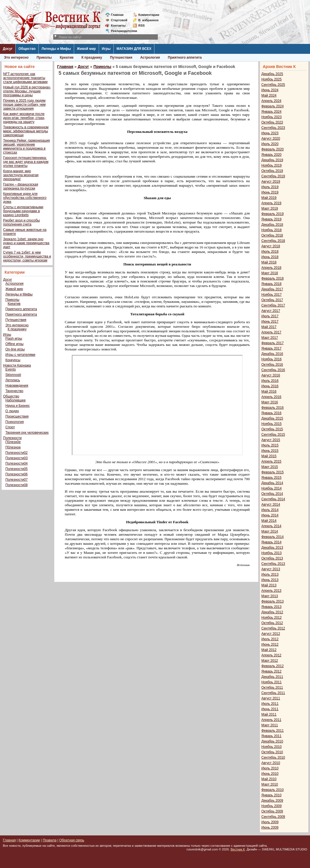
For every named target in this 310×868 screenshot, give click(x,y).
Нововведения (17, 386)
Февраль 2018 (273, 278)
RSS (142, 25)
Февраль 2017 (273, 343)
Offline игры (14, 344)
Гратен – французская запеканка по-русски (21, 186)
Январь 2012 (271, 671)
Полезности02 (17, 453)
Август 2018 (271, 246)
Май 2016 (269, 392)
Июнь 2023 (270, 133)
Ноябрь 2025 (272, 79)
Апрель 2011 (271, 720)
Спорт (10, 427)
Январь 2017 (271, 348)
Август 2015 (271, 440)
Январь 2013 (271, 607)
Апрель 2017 (271, 332)
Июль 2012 (270, 639)
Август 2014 (271, 505)
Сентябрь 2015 (273, 435)
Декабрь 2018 (272, 225)
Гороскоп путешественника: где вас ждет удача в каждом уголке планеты (26, 162)
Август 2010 (271, 763)
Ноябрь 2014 (272, 488)
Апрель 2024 (271, 101)
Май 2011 (269, 714)
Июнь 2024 (270, 90)
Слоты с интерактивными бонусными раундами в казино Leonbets (23, 211)
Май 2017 (269, 327)
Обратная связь (72, 840)
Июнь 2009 (270, 827)
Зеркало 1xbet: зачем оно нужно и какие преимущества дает (26, 243)
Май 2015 (269, 456)
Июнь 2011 (270, 709)
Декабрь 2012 (272, 612)
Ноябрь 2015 (272, 424)
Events (11, 369)
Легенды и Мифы (56, 49)
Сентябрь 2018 (273, 241)
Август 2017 (271, 311)
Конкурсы (13, 360)
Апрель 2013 (271, 591)
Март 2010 (270, 784)
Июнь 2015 (270, 451)
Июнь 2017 (270, 322)
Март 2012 (270, 661)
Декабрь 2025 (272, 74)
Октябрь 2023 (272, 122)
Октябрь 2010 (272, 752)
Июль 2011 (270, 704)
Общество (27, 49)
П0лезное (13, 447)
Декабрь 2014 (272, 483)
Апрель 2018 (271, 268)
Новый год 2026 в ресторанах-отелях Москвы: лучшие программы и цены (27, 91)
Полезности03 (17, 458)
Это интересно (16, 58)
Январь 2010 (271, 795)
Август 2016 (271, 375)
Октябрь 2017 (272, 300)
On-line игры (15, 349)
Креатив (67, 58)
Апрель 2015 (271, 461)
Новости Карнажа (17, 365)
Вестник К (238, 849)
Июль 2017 (270, 316)
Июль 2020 (270, 144)
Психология (15, 422)
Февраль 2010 (273, 790)
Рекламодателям (122, 31)
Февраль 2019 (273, 214)
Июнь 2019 (270, 192)
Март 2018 (270, 273)
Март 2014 (270, 531)
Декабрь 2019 (272, 160)
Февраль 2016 (273, 408)
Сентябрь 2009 (273, 817)
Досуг (8, 49)
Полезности (12, 438)
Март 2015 (270, 467)
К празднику (92, 58)
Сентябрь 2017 (273, 305)
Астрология (150, 58)
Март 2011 (270, 725)
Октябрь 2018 (272, 235)
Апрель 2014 (271, 526)
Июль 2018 (270, 252)
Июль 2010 (270, 768)
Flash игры (14, 339)
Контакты (118, 25)
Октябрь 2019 (272, 171)
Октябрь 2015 (272, 429)
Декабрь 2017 (272, 289)
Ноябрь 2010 (272, 747)
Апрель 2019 (271, 203)
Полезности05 (17, 469)
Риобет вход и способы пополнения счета (21, 222)
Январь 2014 (271, 542)
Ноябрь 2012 (272, 618)
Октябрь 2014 (272, 494)
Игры (106, 49)
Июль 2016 (270, 381)
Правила (50, 840)
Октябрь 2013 (272, 558)
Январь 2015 (271, 478)
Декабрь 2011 (272, 677)
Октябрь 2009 (272, 811)
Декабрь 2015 (272, 418)
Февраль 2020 (273, 149)
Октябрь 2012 (272, 623)
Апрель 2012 (271, 655)
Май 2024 (269, 95)
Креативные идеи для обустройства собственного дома (25, 198)
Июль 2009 (270, 822)
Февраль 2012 (273, 666)
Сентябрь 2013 (273, 564)
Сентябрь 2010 (273, 758)
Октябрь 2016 (272, 365)
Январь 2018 (271, 284)
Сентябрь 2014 (273, 499)
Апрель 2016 (271, 397)
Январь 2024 (271, 112)
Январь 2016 (271, 413)
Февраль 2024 (273, 106)
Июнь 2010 (270, 774)
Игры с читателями (20, 355)
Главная (117, 15)
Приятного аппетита (185, 58)
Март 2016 (270, 402)
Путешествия (121, 58)
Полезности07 (17, 480)
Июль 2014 (270, 510)
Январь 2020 (271, 155)
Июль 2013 (270, 575)
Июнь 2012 (270, 644)
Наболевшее (16, 400)
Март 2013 (270, 596)
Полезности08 (17, 485)
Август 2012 (271, 634)
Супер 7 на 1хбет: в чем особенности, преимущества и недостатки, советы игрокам (27, 256)
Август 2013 (271, 569)
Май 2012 (269, 650)
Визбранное (148, 20)
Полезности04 (17, 463)
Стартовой (119, 20)
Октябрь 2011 (272, 688)
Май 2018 (269, 262)
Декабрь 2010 (272, 741)
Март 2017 (270, 338)
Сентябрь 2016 (273, 370)
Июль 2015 (270, 445)
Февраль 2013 (273, 601)
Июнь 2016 (270, 386)
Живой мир (86, 49)
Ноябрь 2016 (272, 359)
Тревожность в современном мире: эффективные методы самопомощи (26, 131)
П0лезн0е (13, 442)
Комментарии (149, 15)
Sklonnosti (13, 375)
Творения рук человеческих (27, 433)
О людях (12, 411)
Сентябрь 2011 (273, 693)
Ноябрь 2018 (272, 230)
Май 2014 (269, 521)
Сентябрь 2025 (273, 85)
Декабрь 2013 (272, 548)
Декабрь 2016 (272, 354)
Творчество (14, 391)
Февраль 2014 (273, 537)
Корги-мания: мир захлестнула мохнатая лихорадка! (21, 175)
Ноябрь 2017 (272, 295)
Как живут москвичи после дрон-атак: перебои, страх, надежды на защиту (24, 118)
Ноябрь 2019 (272, 165)
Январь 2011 (271, 736)
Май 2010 (269, 779)
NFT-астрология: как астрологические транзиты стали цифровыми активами (25, 78)
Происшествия (17, 416)
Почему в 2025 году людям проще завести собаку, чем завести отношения (24, 105)
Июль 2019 (270, 187)
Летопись (13, 380)
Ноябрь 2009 (272, 806)
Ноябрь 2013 (272, 553)
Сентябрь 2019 (273, 176)
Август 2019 (271, 182)
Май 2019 (269, 198)
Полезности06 (17, 474)
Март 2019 (270, 209)
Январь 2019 (271, 219)
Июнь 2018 (270, 257)
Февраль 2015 (273, 472)
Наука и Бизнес (18, 406)
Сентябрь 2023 (273, 128)
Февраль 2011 (273, 731)
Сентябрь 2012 (273, 628)
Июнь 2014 (270, 515)
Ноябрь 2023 (272, 117)
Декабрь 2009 (272, 801)
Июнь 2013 (270, 580)
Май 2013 (269, 585)
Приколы (44, 58)
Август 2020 (271, 139)
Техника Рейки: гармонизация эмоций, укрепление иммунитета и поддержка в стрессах (26, 146)
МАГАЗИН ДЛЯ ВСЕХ (134, 49)
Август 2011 (271, 698)
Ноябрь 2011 (272, 682)
